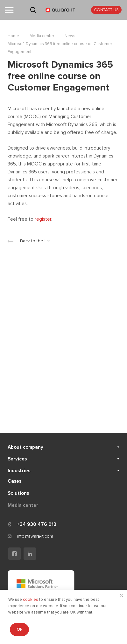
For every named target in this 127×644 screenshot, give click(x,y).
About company (25, 447)
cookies (31, 600)
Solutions (18, 493)
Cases (14, 481)
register (43, 219)
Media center (23, 505)
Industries (19, 471)
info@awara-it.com (35, 536)
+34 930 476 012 (37, 524)
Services (17, 459)
